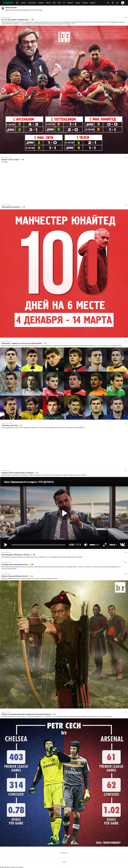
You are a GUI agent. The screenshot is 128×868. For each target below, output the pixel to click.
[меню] (17, 3)
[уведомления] (113, 3)
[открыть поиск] (108, 3)
